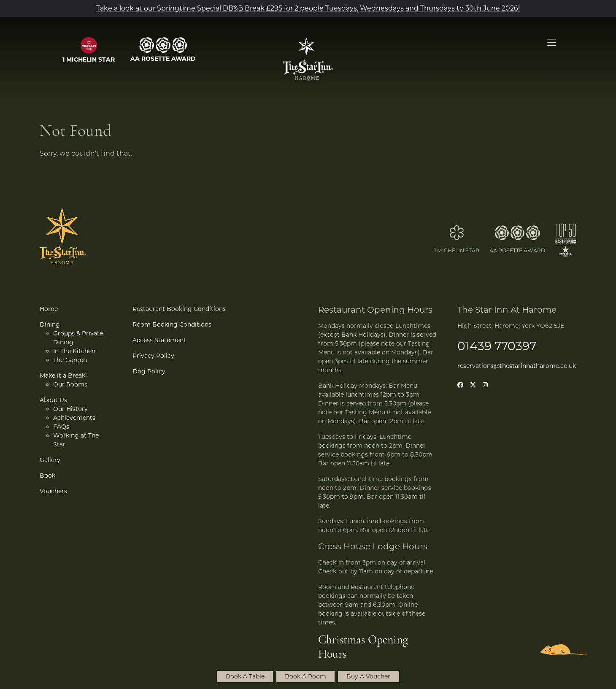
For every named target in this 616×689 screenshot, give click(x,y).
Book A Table (245, 676)
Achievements (74, 418)
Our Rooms (70, 384)
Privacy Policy (153, 356)
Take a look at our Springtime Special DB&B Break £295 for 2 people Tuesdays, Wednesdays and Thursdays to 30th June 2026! (308, 8)
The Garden (70, 360)
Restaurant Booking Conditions (179, 309)
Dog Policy (149, 371)
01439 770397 (497, 346)
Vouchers (53, 491)
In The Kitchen (74, 351)
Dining (50, 324)
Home (49, 309)
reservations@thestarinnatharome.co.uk (517, 366)
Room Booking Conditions (172, 324)
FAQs (61, 427)
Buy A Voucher (368, 676)
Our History (70, 409)
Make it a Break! (63, 376)
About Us (53, 400)
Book (47, 476)
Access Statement (159, 340)
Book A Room (305, 676)
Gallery (50, 460)
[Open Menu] (552, 43)
